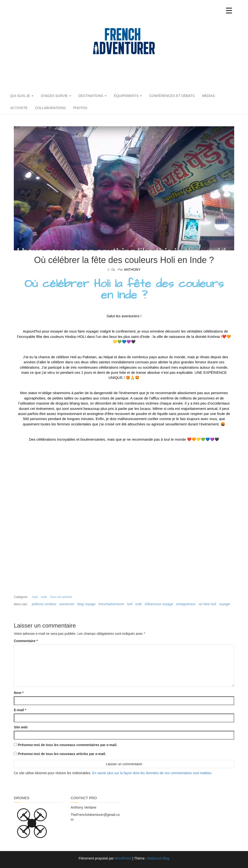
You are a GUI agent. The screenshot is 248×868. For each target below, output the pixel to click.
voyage (225, 604)
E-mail (20, 710)
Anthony (132, 270)
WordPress (123, 858)
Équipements (128, 96)
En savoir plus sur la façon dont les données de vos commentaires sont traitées (152, 773)
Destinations (93, 96)
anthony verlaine (44, 604)
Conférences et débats (172, 96)
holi (130, 604)
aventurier (67, 604)
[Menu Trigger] (229, 10)
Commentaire (26, 641)
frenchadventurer (111, 604)
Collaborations (50, 108)
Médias (209, 96)
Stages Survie (56, 96)
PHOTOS (80, 108)
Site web (21, 727)
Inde (44, 597)
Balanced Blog (158, 858)
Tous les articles (61, 597)
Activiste (19, 108)
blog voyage (86, 604)
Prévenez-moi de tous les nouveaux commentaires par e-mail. (68, 745)
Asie (35, 597)
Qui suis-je (22, 96)
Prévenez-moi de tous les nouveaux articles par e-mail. (62, 754)
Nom (19, 693)
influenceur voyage (159, 604)
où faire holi (207, 604)
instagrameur (186, 604)
